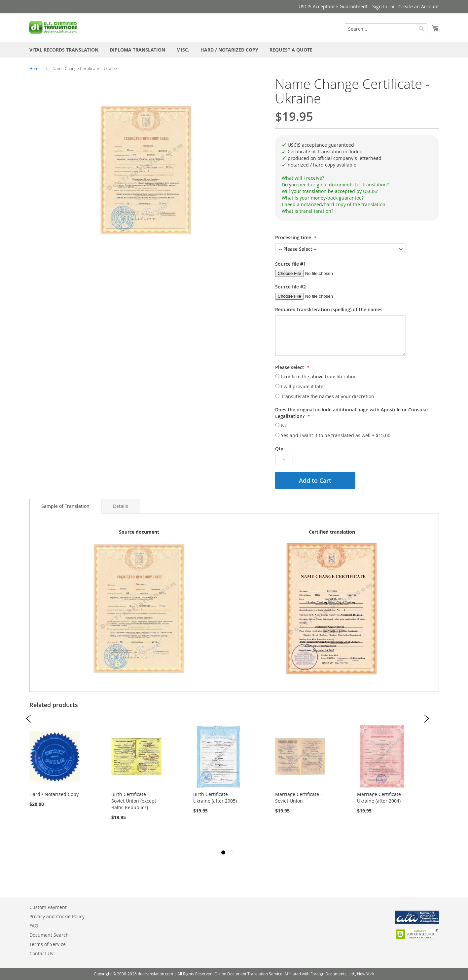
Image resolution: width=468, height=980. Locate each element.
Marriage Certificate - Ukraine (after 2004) (380, 797)
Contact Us (41, 953)
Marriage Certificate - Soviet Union (299, 797)
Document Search (49, 935)
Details (121, 506)
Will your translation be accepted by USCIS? (330, 191)
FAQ (34, 926)
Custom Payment (48, 907)
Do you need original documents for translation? (335, 185)
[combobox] (386, 29)
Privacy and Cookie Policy (57, 916)
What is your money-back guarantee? (323, 198)
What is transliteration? (307, 211)
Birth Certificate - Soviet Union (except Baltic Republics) (134, 801)
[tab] (357, 178)
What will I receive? (303, 178)
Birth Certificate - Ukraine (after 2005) (215, 797)
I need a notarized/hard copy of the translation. (334, 204)
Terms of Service (48, 944)
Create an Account (419, 6)
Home (35, 68)
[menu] (234, 50)
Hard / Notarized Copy (54, 794)
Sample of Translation (65, 506)
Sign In (380, 6)
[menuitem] (64, 50)
